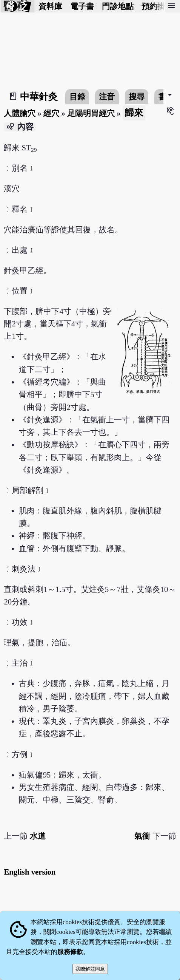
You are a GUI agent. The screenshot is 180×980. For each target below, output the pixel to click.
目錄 (77, 97)
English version (30, 872)
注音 (107, 97)
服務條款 (70, 952)
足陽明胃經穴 (91, 113)
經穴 (51, 113)
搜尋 (137, 97)
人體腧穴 (20, 113)
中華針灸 (39, 97)
